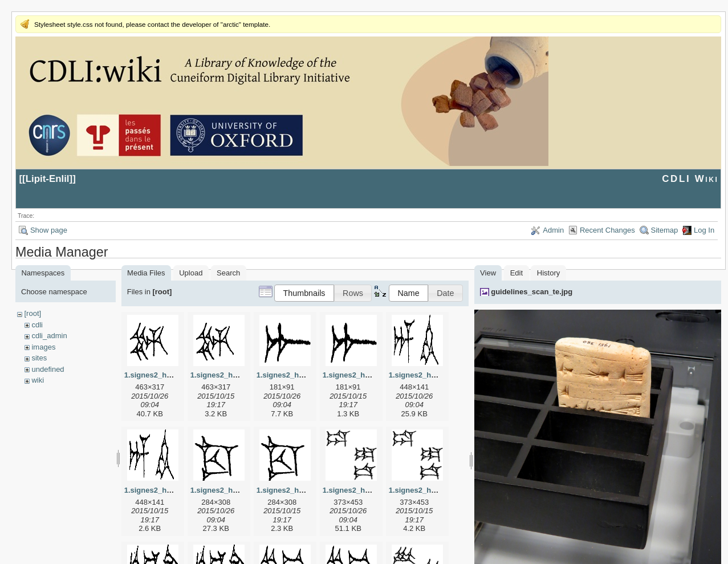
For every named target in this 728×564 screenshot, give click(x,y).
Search (228, 273)
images (43, 347)
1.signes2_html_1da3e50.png (440, 490)
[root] (32, 313)
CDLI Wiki (690, 179)
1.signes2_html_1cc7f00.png (307, 490)
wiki (38, 380)
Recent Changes (607, 230)
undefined (48, 369)
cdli (37, 325)
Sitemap (665, 230)
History (548, 273)
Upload (191, 273)
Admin (553, 230)
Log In (704, 230)
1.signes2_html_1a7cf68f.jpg (307, 375)
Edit (516, 273)
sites (39, 358)
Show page (49, 230)
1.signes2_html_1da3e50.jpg (373, 490)
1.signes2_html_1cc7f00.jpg (239, 490)
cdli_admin (49, 336)
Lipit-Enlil (48, 179)
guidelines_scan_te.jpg (532, 292)
